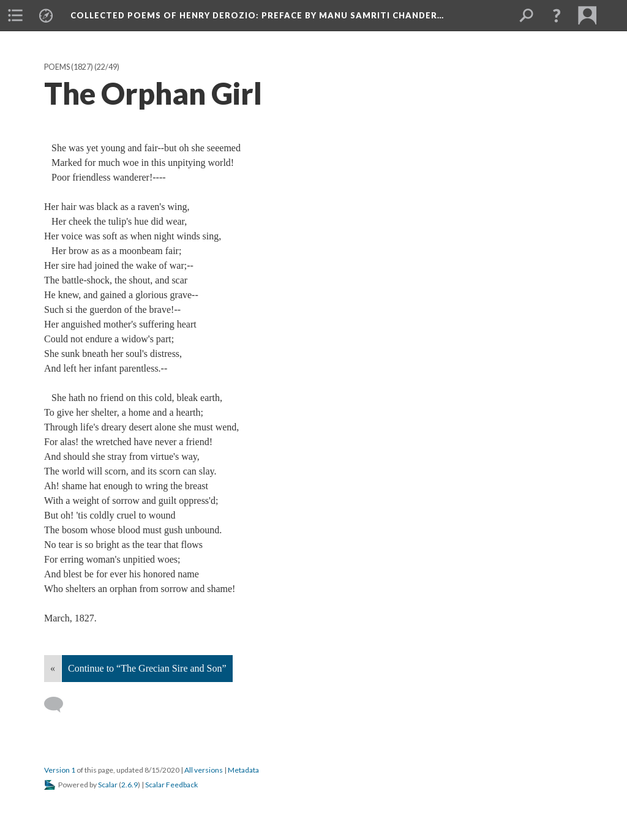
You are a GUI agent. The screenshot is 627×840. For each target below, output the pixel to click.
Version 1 (60, 770)
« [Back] (53, 668)
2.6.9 (130, 785)
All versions (204, 770)
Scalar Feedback (171, 785)
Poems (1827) (69, 67)
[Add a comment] (59, 705)
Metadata (243, 770)
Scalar (108, 785)
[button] (557, 15)
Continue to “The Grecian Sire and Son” (147, 668)
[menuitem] (15, 15)
